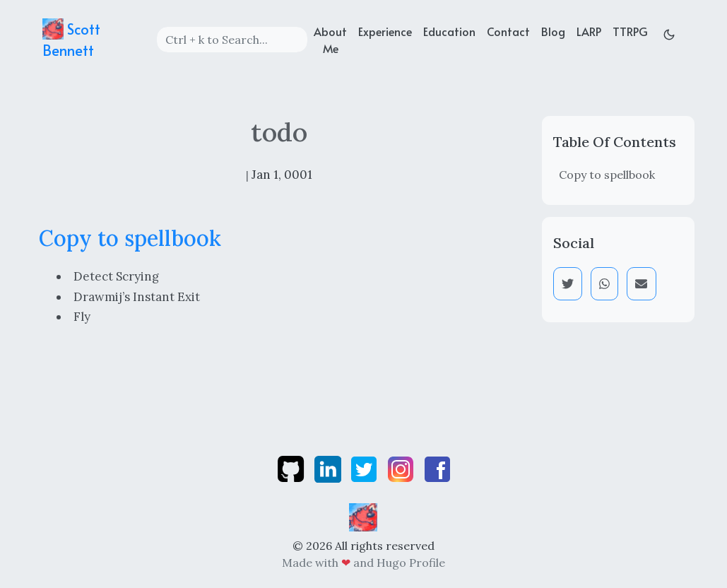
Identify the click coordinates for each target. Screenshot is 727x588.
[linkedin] (329, 468)
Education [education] (449, 31)
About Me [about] (330, 40)
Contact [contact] (508, 31)
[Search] (232, 40)
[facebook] (437, 468)
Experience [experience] (385, 31)
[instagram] (402, 468)
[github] (292, 468)
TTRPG (630, 31)
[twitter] (365, 468)
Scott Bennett (71, 39)
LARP (589, 31)
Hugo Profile (411, 563)
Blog (553, 31)
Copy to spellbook (607, 175)
